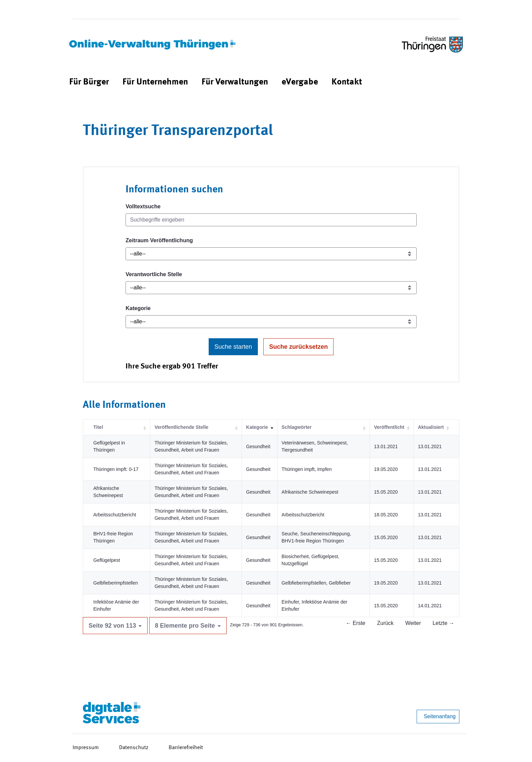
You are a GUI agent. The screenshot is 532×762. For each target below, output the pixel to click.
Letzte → (443, 623)
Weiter (413, 623)
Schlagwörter (297, 427)
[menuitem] (89, 82)
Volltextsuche (143, 206)
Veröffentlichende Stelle (181, 427)
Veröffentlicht (389, 427)
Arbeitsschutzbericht (115, 515)
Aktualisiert (431, 427)
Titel (98, 427)
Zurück (385, 623)
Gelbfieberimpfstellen (116, 583)
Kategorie (138, 308)
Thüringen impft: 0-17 (116, 469)
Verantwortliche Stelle (154, 274)
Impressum (86, 748)
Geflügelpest (107, 560)
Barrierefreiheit (186, 748)
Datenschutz (134, 748)
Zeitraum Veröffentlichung (159, 240)
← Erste (356, 623)
